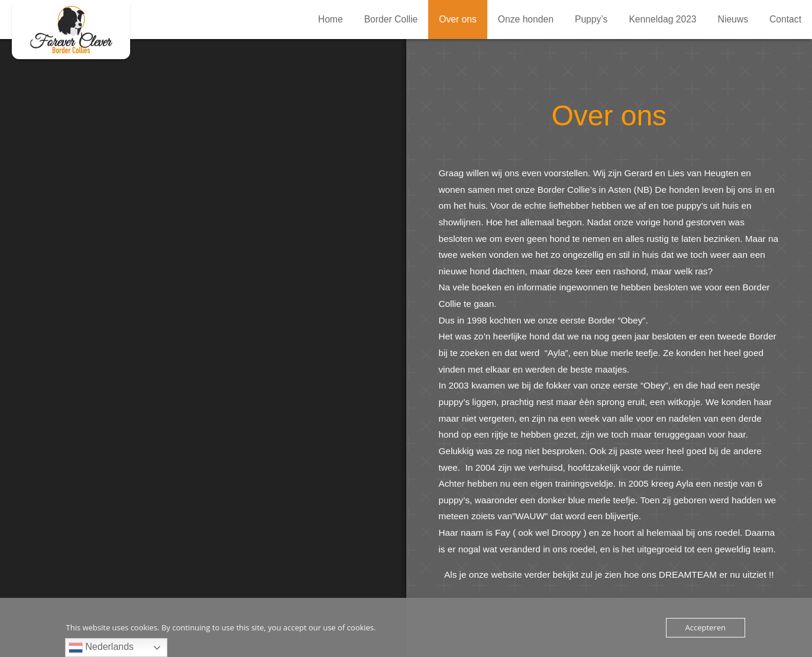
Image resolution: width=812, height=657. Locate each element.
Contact (785, 19)
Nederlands (101, 648)
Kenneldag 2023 (662, 19)
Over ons (71, 30)
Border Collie (391, 19)
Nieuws (733, 19)
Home (331, 19)
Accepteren (706, 627)
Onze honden (526, 19)
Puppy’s (591, 19)
